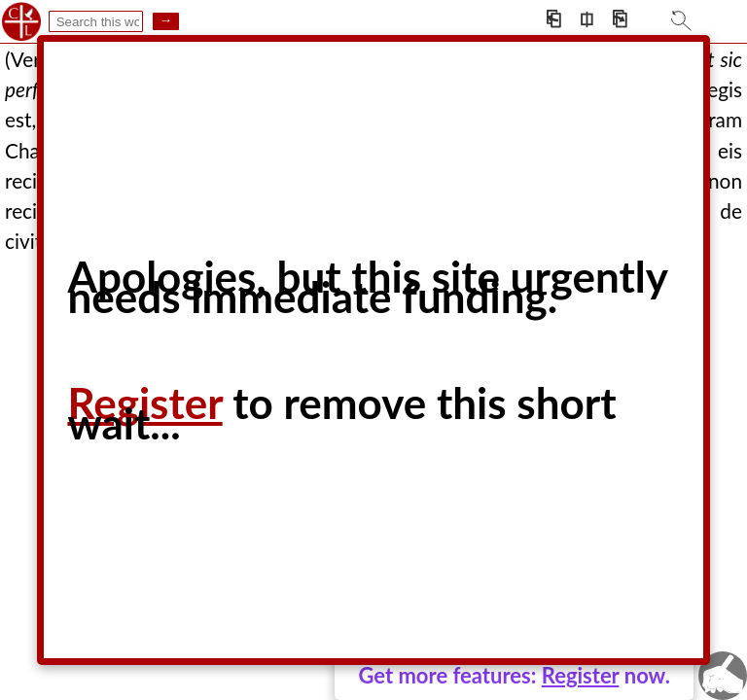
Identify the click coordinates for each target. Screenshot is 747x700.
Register (581, 675)
